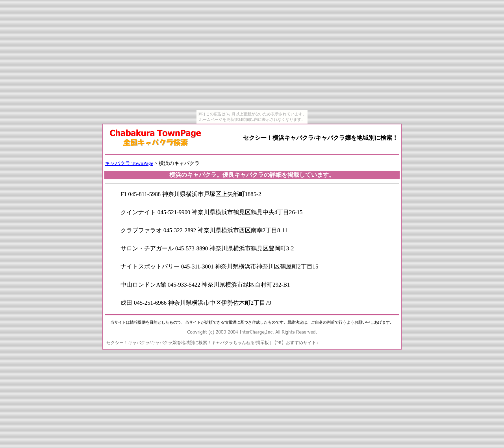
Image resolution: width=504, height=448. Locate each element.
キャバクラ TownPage (129, 163)
